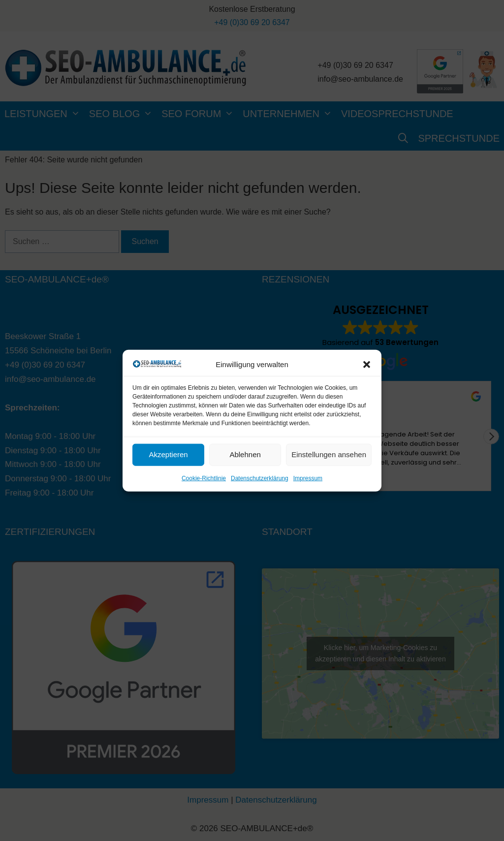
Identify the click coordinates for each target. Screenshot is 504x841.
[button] (367, 364)
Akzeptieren (168, 454)
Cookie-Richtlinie (204, 478)
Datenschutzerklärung (260, 478)
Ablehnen (245, 454)
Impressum (308, 478)
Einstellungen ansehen (329, 454)
